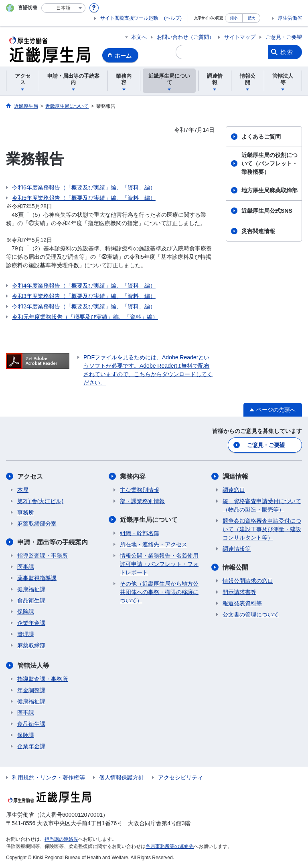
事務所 (26, 512)
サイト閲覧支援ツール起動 (129, 18)
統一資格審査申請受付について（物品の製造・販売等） (262, 505)
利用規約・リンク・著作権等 (49, 777)
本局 (23, 490)
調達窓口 (234, 490)
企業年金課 (31, 623)
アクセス (30, 476)
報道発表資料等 (242, 603)
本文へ (139, 37)
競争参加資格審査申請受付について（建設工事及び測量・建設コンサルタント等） (262, 529)
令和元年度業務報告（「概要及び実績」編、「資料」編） (85, 317)
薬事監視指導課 (37, 578)
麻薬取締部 (31, 645)
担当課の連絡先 (61, 839)
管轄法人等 (33, 666)
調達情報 (235, 476)
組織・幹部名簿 (140, 533)
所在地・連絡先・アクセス (154, 544)
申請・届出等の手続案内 (53, 542)
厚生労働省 (290, 18)
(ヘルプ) (173, 18)
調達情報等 (237, 549)
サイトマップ (240, 37)
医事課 (26, 567)
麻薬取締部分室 (37, 524)
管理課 (26, 634)
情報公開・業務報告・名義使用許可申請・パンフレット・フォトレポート (159, 564)
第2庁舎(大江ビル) (40, 501)
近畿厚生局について (149, 520)
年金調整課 (31, 690)
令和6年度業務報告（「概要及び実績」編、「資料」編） (84, 187)
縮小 (234, 18)
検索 (287, 52)
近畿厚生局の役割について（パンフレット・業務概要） (269, 163)
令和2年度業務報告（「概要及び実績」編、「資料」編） (84, 306)
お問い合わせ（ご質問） (185, 37)
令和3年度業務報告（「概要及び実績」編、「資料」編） (84, 296)
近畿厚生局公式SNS (267, 211)
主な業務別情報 (140, 490)
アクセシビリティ (180, 777)
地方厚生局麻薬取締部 (269, 190)
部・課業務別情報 (142, 501)
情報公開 (235, 567)
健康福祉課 (31, 589)
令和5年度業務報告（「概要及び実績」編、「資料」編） (84, 198)
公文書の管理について (251, 614)
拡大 (251, 18)
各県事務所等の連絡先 (170, 846)
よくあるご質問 (261, 137)
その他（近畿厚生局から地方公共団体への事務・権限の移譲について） (159, 592)
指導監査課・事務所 (43, 556)
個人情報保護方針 (122, 777)
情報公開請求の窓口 (248, 581)
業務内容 (133, 476)
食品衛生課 (31, 600)
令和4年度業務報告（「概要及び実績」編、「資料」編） (84, 286)
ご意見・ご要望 (284, 37)
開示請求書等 (239, 592)
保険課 (26, 612)
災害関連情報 (258, 231)
